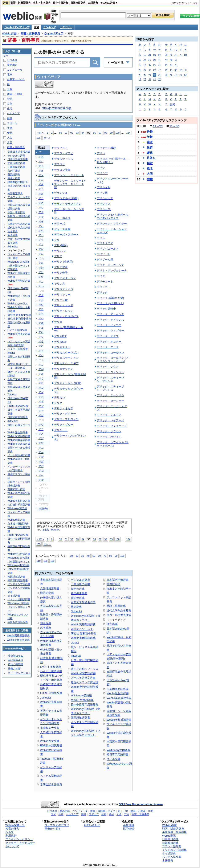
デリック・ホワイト (109, 437)
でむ (41, 305)
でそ (41, 222)
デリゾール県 (105, 260)
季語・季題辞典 (116, 606)
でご (41, 388)
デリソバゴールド (108, 249)
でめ (41, 309)
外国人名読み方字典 (19, 205)
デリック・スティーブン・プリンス (110, 388)
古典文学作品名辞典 (83, 602)
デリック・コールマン (110, 353)
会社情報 (128, 825)
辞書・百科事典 (30, 33)
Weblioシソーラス (82, 629)
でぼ (41, 457)
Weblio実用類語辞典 (83, 624)
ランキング (49, 27)
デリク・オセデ (64, 408)
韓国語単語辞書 (80, 718)
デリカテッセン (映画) (68, 383)
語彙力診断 (14, 669)
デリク (58, 403)
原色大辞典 (78, 589)
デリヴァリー (62, 295)
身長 (150, 132)
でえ (41, 171)
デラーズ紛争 (62, 229)
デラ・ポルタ (62, 218)
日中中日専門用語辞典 (85, 705)
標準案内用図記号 (18, 182)
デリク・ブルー (64, 425)
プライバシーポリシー (19, 839)
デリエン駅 (61, 300)
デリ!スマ (60, 251)
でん (41, 365)
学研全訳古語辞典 (51, 784)
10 (71, 556)
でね (41, 263)
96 (95, 133)
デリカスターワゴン (66, 353)
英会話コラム (16, 656)
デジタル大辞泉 (80, 580)
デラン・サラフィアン (68, 204)
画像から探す (53, 829)
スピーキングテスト (19, 673)
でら (41, 332)
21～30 (174, 126)
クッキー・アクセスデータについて (21, 845)
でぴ (41, 466)
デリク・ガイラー (65, 414)
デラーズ (60, 224)
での (41, 268)
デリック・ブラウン (109, 431)
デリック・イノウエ (109, 325)
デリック (102, 292)
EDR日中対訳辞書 (51, 745)
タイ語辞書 (113, 759)
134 (128, 133)
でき (41, 184)
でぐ (41, 379)
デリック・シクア (108, 367)
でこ (41, 198)
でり (41, 337)
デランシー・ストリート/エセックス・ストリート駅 (70, 184)
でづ (41, 425)
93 (77, 133)
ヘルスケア (13, 113)
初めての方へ (179, 3)
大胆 (150, 174)
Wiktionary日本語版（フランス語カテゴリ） (19, 607)
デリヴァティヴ (64, 289)
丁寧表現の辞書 (80, 584)
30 (83, 556)
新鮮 (150, 147)
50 (94, 556)
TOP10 (141, 126)
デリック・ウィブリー (110, 331)
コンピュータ (15, 70)
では (41, 272)
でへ (41, 286)
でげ (41, 383)
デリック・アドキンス (110, 320)
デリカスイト (62, 347)
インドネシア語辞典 (174, 850)
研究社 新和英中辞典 (84, 634)
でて (41, 240)
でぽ (41, 480)
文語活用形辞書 (50, 588)
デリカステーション (66, 358)
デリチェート (105, 281)
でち (41, 231)
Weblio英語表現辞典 (119, 698)
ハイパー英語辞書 (51, 671)
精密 (150, 163)
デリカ (58, 322)
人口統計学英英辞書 (19, 505)
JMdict (75, 643)
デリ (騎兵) (61, 245)
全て (6, 56)
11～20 (158, 126)
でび (41, 443)
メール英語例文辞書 (83, 678)
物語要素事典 (79, 593)
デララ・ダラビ (64, 153)
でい (41, 161)
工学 (10, 89)
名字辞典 (46, 628)
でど (41, 434)
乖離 (150, 179)
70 (105, 556)
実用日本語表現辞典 (19, 152)
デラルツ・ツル (64, 159)
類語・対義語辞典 (21, 3)
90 (60, 133)
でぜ (41, 406)
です (41, 212)
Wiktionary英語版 (81, 695)
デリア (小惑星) (64, 262)
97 (100, 133)
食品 (10, 133)
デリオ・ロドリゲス (66, 316)
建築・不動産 (15, 94)
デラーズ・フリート (66, 234)
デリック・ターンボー (110, 401)
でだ (41, 415)
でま (41, 295)
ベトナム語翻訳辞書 (19, 599)
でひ (41, 277)
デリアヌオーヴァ (65, 278)
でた (41, 226)
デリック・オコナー (109, 342)
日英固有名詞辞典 (118, 689)
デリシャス (104, 204)
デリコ (101, 153)
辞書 (6, 3)
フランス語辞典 (172, 846)
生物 (10, 128)
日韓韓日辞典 (78, 3)
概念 (150, 168)
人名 (10, 138)
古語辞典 (93, 3)
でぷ (41, 471)
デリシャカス (105, 198)
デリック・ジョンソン (110, 372)
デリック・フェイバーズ (112, 426)
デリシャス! (104, 209)
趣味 (10, 118)
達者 (150, 142)
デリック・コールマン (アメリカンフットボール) (113, 359)
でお (41, 175)
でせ (41, 217)
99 (111, 133)
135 (39, 138)
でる (41, 341)
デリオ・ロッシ (64, 311)
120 (46, 561)
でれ (41, 346)
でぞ (41, 411)
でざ (41, 392)
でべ (41, 452)
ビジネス (12, 60)
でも (41, 314)
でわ (41, 355)
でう (41, 166)
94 (83, 133)
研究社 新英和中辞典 (19, 315)
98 (106, 133)
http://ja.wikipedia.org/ (56, 108)
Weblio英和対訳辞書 (119, 720)
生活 (10, 109)
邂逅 (150, 153)
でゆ (41, 323)
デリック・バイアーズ (110, 420)
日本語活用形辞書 (118, 580)
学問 (10, 99)
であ (41, 157)
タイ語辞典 (169, 854)
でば (41, 438)
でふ (41, 282)
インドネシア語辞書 (19, 584)
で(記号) (43, 509)
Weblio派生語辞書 (118, 693)
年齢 (150, 137)
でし (41, 208)
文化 (10, 104)
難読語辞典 (47, 593)
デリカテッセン (64, 369)
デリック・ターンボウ (110, 395)
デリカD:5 (60, 342)
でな (41, 249)
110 (39, 561)
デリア (58, 256)
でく (41, 189)
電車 (10, 75)
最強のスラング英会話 (85, 682)
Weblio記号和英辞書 (19, 436)
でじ (41, 397)
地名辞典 (46, 623)
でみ (41, 300)
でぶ (41, 448)
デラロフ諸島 (62, 170)
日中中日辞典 (61, 3)
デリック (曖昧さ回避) (110, 298)
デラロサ (60, 164)
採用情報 (128, 829)
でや (41, 318)
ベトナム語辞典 (172, 857)
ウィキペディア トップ (17, 27)
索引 (36, 27)
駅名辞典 (76, 607)
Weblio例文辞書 (50, 741)
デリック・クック (108, 347)
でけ (41, 194)
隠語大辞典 (78, 598)
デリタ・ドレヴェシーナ (112, 271)
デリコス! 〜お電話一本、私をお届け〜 (113, 161)
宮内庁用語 (113, 584)
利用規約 (11, 836)
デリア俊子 (61, 273)
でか (41, 180)
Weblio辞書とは (15, 825)
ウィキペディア (54, 33)
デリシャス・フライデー (112, 224)
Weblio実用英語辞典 (83, 638)
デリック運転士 (106, 309)
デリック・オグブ (108, 336)
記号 (172, 104)
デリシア (102, 173)
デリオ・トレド (64, 305)
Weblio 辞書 (9, 33)
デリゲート (61, 430)
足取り (151, 158)
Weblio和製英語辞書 (83, 673)
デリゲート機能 (106, 148)
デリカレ (60, 397)
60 (99, 556)
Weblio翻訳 (169, 836)
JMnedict (46, 698)
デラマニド (61, 148)
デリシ (101, 168)
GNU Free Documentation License (141, 804)
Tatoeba (76, 656)
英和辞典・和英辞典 (174, 832)
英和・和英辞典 (42, 3)
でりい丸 (60, 284)
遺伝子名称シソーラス (85, 669)
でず (41, 402)
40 (88, 556)
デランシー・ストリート (69, 175)
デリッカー (104, 287)
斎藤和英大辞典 (50, 728)
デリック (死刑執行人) (110, 303)
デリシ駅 (102, 193)
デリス (101, 238)
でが (41, 369)
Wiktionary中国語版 (118, 750)
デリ (57, 240)
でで (41, 429)
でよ (41, 328)
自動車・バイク (16, 79)
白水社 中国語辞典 (82, 700)
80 (111, 556)
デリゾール (104, 254)
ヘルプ (194, 3)
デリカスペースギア (66, 363)
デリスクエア (105, 243)
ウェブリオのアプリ (57, 825)
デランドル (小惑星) (66, 198)
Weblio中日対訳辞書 (19, 554)
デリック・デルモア (109, 415)
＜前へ (40, 133)
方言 (10, 142)
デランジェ (61, 193)
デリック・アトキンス (110, 314)
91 (66, 133)
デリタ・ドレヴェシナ (110, 265)
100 (117, 133)
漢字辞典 (112, 624)
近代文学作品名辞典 (119, 611)
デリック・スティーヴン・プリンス (110, 379)
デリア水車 (61, 267)
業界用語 (12, 65)
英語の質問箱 (16, 664)
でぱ (41, 462)
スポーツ (12, 123)
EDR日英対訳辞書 (51, 693)
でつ (41, 235)
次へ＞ (47, 138)
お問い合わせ (51, 530)
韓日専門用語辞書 (118, 754)
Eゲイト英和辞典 (51, 667)
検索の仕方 (12, 829)
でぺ (41, 476)
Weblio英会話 (16, 660)
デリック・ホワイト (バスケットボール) (113, 444)
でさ (41, 203)
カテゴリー (66, 27)
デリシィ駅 (104, 187)
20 (77, 556)
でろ (41, 351)
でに (41, 254)
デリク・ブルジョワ (66, 419)
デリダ (101, 276)
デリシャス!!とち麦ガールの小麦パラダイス (113, 216)
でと (41, 245)
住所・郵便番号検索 (119, 615)
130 (52, 561)
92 (72, 133)
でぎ (41, 374)
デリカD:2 (60, 336)
